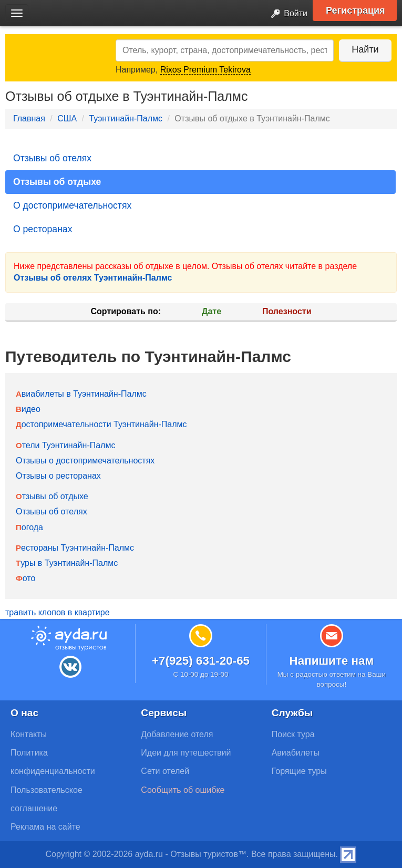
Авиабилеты (296, 753)
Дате (212, 311)
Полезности (287, 311)
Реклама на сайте (45, 827)
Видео (28, 409)
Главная (29, 118)
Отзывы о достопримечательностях (85, 461)
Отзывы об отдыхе (57, 182)
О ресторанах (43, 229)
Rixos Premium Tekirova (205, 70)
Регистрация (355, 11)
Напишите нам (332, 661)
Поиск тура (293, 734)
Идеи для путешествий (186, 753)
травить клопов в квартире (58, 612)
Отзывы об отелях (52, 158)
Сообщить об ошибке (183, 790)
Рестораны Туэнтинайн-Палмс (75, 548)
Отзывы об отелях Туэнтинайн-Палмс (93, 278)
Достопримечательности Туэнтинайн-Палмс (101, 424)
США (67, 118)
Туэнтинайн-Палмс (126, 118)
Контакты (29, 734)
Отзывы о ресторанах (58, 476)
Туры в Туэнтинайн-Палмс (67, 563)
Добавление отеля (177, 734)
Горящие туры (299, 771)
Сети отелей (165, 771)
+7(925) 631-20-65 (201, 661)
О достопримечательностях (72, 205)
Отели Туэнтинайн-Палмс (65, 445)
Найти (365, 49)
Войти (286, 14)
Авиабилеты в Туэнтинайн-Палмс (81, 394)
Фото (25, 578)
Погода (29, 527)
